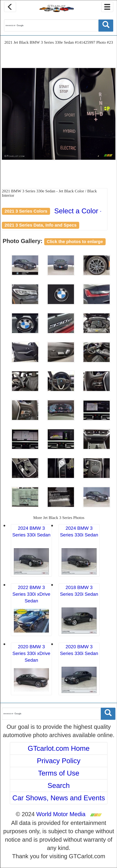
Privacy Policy (59, 761)
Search (59, 786)
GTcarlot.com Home (59, 748)
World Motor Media (61, 814)
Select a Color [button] (78, 211)
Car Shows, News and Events (59, 798)
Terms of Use (59, 773)
